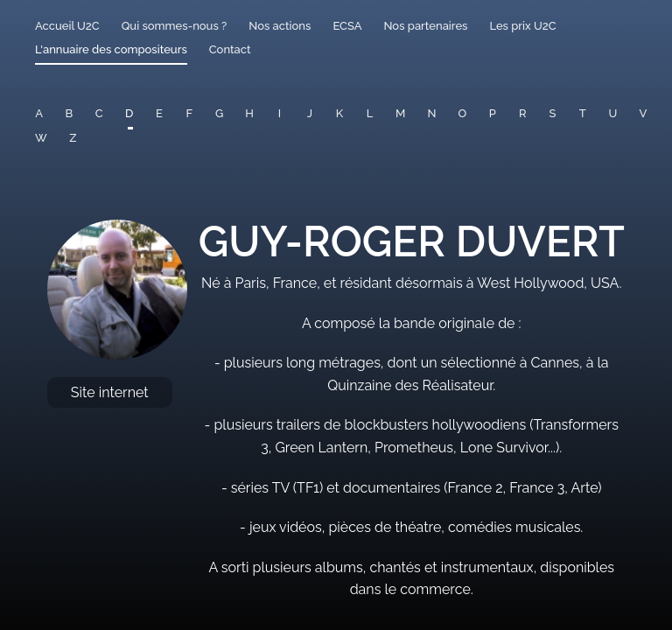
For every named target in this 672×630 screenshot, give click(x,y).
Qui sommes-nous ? (175, 26)
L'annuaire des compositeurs (111, 49)
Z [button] (73, 138)
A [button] (39, 113)
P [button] (493, 113)
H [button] (249, 113)
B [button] (70, 113)
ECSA (347, 26)
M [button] (400, 113)
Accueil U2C (67, 26)
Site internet (110, 392)
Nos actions (280, 26)
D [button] (129, 113)
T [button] (583, 113)
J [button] (310, 113)
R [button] (523, 113)
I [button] (280, 113)
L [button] (370, 113)
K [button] (339, 113)
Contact (230, 49)
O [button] (462, 113)
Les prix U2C (522, 26)
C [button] (99, 113)
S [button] (553, 113)
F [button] (189, 113)
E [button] (159, 113)
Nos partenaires (425, 26)
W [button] (41, 138)
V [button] (644, 113)
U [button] (612, 113)
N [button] (431, 113)
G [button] (219, 113)
